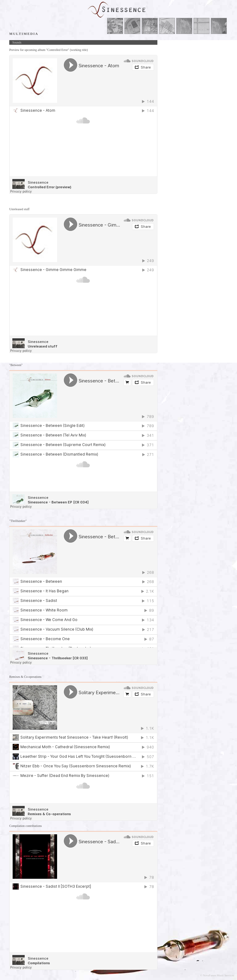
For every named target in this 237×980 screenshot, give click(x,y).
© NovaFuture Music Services (217, 975)
